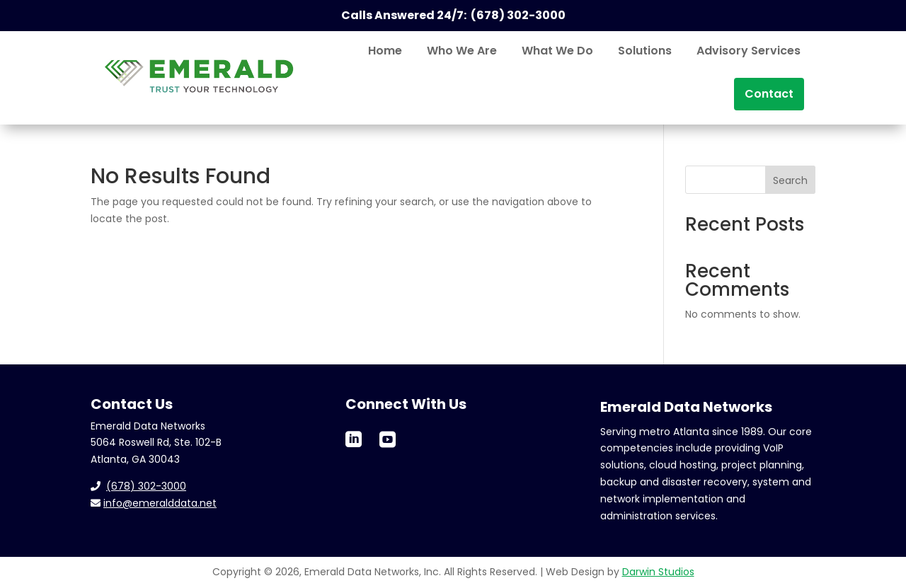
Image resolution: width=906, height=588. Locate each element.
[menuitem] (385, 51)
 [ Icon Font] (354, 439)
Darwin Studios (658, 572)
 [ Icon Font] (388, 439)
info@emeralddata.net (160, 503)
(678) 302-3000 (146, 486)
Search (790, 180)
